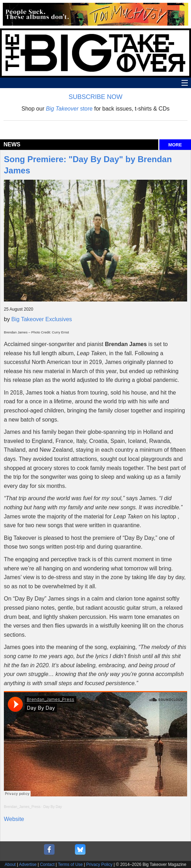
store (69, 109)
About (10, 864)
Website (14, 819)
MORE (175, 145)
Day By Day (53, 807)
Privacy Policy (99, 864)
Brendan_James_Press (22, 807)
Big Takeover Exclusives (42, 319)
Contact (47, 864)
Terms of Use (71, 864)
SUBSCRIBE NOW (95, 97)
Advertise (28, 864)
